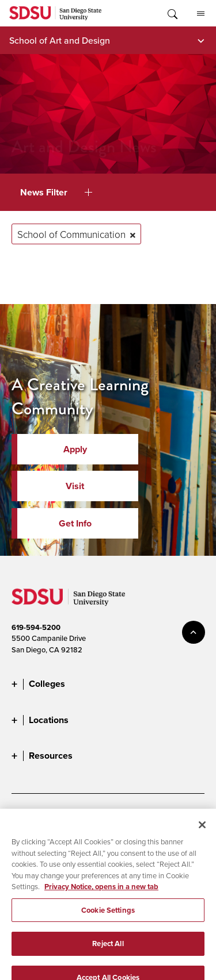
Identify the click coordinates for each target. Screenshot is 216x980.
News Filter (56, 192)
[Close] (202, 835)
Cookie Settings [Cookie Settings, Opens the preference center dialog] (108, 920)
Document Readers (97, 817)
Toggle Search (172, 13)
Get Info (75, 523)
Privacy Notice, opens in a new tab (101, 896)
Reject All (108, 953)
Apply (75, 449)
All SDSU (201, 14)
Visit (75, 486)
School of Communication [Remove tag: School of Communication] (71, 234)
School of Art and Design (60, 40)
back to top (194, 632)
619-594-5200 (36, 627)
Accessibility (32, 817)
